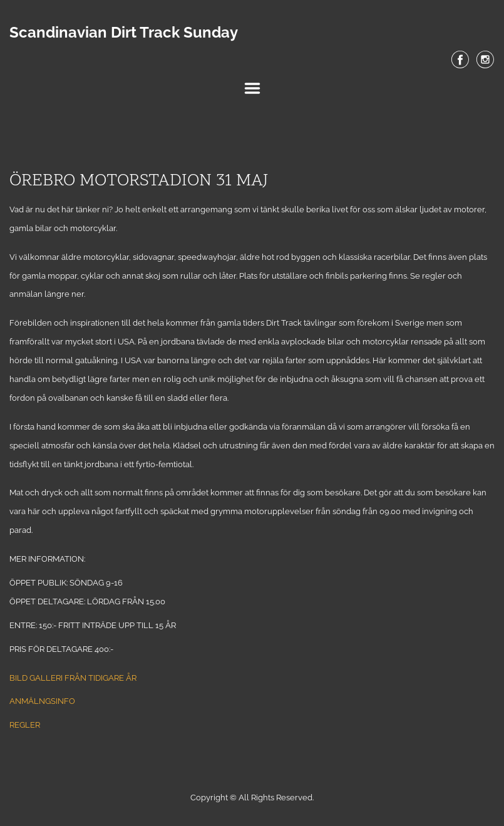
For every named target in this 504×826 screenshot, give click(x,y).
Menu (252, 88)
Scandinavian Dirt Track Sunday (124, 33)
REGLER (25, 725)
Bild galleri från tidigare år (73, 678)
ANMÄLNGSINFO (42, 701)
